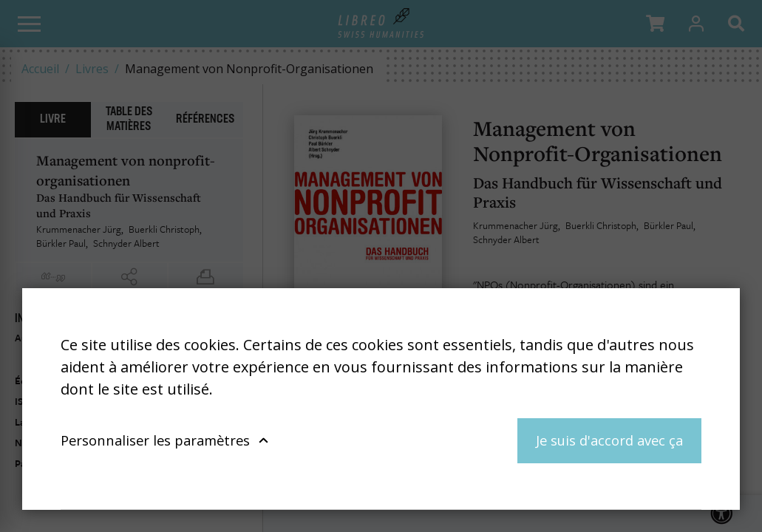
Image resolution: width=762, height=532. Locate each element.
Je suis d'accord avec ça (609, 440)
